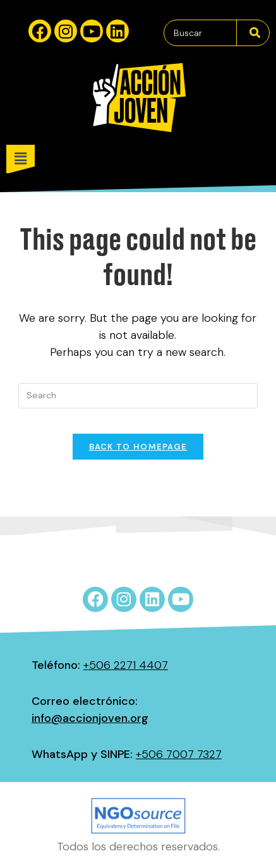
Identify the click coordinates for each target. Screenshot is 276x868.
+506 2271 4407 (126, 665)
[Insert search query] (138, 396)
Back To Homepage (138, 447)
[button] (141, 159)
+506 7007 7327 (179, 754)
